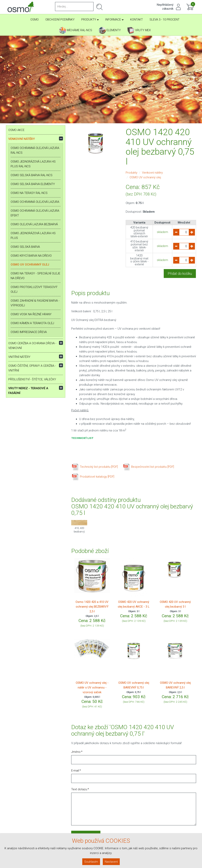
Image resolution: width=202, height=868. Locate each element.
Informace (114, 20)
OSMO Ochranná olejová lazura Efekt (35, 213)
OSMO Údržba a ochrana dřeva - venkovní (32, 346)
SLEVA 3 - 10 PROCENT (165, 20)
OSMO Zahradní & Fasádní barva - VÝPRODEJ (35, 303)
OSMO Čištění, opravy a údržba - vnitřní (32, 368)
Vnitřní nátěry (19, 357)
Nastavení (111, 862)
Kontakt (137, 20)
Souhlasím (91, 862)
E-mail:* (76, 771)
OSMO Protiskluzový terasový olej (34, 289)
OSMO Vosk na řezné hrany (31, 314)
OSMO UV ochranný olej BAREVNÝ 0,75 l (134, 685)
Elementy (110, 30)
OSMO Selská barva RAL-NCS (32, 175)
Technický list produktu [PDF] (94, 467)
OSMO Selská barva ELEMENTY (33, 184)
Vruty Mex (139, 30)
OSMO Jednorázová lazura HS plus (33, 236)
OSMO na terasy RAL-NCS (29, 193)
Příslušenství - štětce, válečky (32, 379)
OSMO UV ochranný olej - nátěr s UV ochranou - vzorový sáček (92, 687)
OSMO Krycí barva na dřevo (31, 256)
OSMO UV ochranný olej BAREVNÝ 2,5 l (175, 685)
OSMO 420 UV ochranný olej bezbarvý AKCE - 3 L (134, 604)
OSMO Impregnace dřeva (29, 332)
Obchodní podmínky (60, 20)
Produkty (90, 20)
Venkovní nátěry (22, 139)
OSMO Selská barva (25, 247)
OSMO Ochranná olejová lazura (35, 202)
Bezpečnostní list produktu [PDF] (148, 467)
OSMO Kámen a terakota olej (32, 323)
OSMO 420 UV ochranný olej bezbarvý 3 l (175, 604)
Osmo (35, 20)
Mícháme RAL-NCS (76, 30)
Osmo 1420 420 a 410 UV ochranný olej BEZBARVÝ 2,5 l (92, 607)
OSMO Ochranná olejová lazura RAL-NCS (35, 150)
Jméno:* (77, 752)
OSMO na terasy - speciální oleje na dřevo (35, 276)
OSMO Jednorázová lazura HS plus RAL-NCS (33, 164)
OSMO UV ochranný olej (30, 265)
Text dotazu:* (80, 789)
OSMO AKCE (16, 130)
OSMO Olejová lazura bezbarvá (34, 224)
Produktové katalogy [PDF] (93, 477)
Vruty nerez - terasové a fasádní (28, 391)
